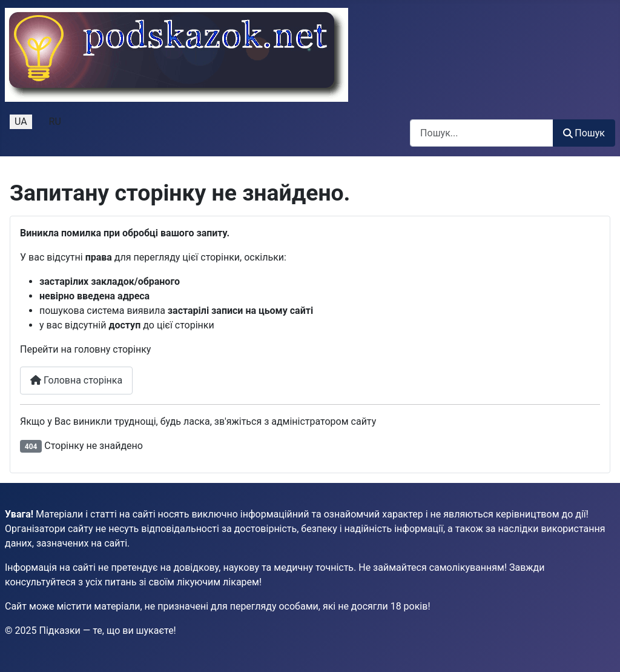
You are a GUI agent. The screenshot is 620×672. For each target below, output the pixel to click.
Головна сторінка (76, 380)
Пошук (584, 133)
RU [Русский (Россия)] (55, 121)
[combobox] (482, 133)
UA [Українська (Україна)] (21, 121)
